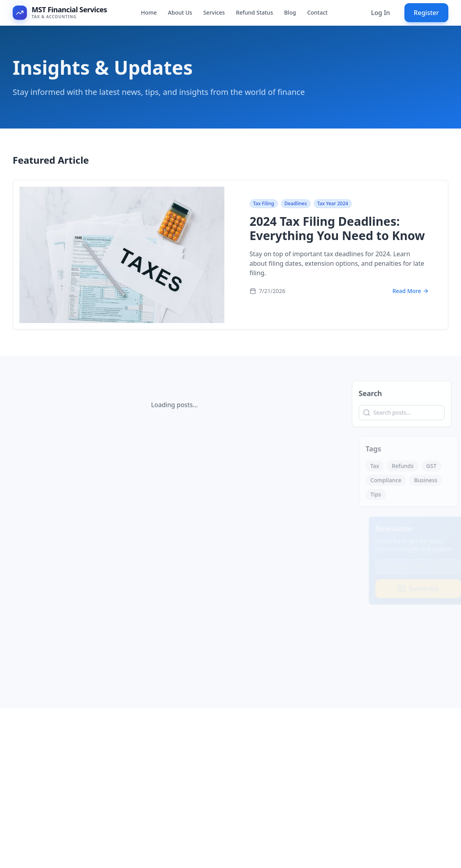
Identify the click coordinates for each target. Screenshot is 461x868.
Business (430, 482)
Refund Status (254, 12)
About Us (180, 12)
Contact (317, 12)
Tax (379, 468)
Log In (380, 13)
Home (149, 12)
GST (435, 468)
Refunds (407, 468)
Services (214, 12)
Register (426, 13)
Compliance (390, 482)
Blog (290, 12)
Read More (411, 292)
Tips (380, 496)
